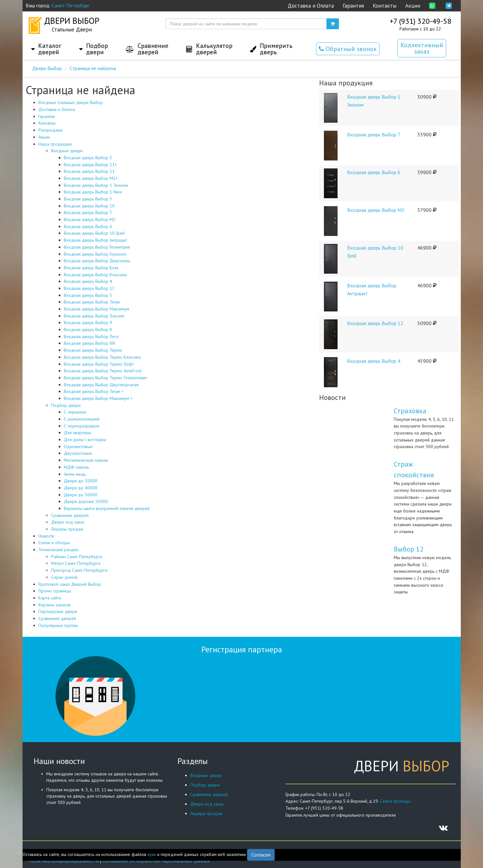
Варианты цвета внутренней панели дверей (107, 508)
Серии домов (64, 577)
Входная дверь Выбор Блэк (91, 268)
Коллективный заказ (422, 48)
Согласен (261, 855)
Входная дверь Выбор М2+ (91, 178)
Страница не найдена (93, 68)
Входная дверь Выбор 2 (88, 158)
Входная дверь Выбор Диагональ (97, 261)
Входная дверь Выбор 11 (89, 171)
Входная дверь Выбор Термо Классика (102, 357)
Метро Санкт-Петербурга (76, 563)
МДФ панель (76, 467)
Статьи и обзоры (54, 543)
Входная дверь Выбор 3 (88, 199)
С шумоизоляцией (82, 419)
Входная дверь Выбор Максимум (97, 309)
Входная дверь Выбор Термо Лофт (99, 364)
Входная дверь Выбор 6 (88, 226)
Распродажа (50, 130)
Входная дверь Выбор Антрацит (95, 240)
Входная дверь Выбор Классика (95, 275)
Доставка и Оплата (311, 6)
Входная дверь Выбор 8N (89, 343)
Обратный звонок (348, 49)
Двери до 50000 (81, 495)
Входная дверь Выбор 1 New (93, 192)
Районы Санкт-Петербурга (77, 557)
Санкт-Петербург (70, 5)
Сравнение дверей (70, 515)
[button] (46, 42)
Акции (413, 6)
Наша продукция (55, 144)
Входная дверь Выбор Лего (91, 336)
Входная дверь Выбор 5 (88, 295)
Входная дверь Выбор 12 (89, 288)
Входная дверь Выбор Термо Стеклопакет (105, 378)
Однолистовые (78, 447)
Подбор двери (66, 405)
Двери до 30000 (81, 481)
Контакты (385, 6)
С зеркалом (75, 412)
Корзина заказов (54, 605)
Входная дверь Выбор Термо (93, 350)
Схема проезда (395, 801)
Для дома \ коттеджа (85, 440)
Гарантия (353, 6)
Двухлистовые (78, 453)
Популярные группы (58, 625)
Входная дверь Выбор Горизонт (95, 254)
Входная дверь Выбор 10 (89, 206)
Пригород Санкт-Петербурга (79, 570)
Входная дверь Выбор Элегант (94, 316)
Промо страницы (55, 591)
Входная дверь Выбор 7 (88, 212)
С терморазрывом (82, 426)
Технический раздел (58, 550)
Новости (46, 536)
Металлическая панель (86, 460)
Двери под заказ (68, 522)
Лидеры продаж (67, 529)
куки (152, 854)
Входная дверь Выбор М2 (90, 219)
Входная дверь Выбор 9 (88, 323)
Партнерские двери (58, 611)
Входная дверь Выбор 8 (88, 330)
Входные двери (67, 151)
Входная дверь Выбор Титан (92, 302)
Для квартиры (77, 433)
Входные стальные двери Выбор (71, 102)
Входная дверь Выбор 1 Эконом (96, 185)
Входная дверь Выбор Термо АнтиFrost (103, 371)
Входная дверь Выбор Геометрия (97, 247)
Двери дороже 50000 (86, 501)
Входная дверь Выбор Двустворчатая (101, 385)
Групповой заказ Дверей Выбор (70, 584)
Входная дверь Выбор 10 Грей (94, 233)
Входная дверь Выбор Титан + (94, 391)
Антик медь (75, 474)
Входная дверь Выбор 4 (88, 281)
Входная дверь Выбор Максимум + (98, 398)
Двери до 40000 (81, 488)
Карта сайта (50, 598)
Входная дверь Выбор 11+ (90, 165)
